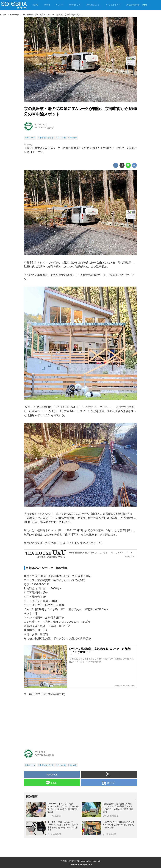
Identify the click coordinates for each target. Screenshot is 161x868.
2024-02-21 (41, 124)
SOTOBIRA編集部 (44, 128)
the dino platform (84, 864)
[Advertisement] (80, 723)
